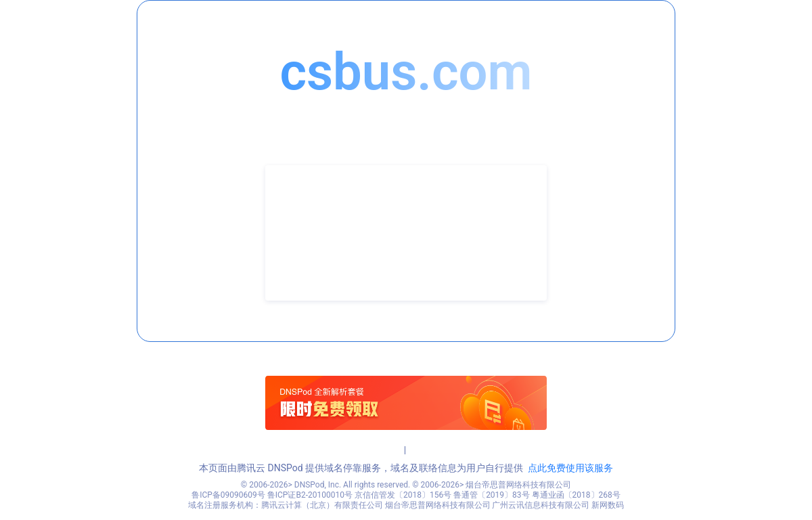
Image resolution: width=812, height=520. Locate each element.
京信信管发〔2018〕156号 (403, 495)
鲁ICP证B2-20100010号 (310, 495)
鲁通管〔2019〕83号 (491, 495)
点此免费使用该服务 (570, 468)
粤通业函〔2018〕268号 (576, 495)
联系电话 (306, 233)
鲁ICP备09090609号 (228, 495)
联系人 (301, 213)
